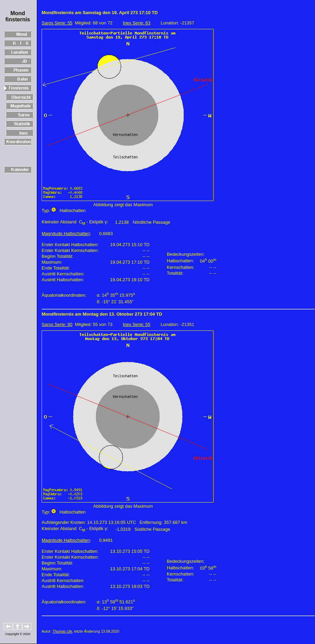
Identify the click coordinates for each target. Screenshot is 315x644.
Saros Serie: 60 (57, 324)
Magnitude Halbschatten (66, 234)
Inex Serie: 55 (137, 324)
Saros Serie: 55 (57, 23)
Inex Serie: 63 (137, 23)
